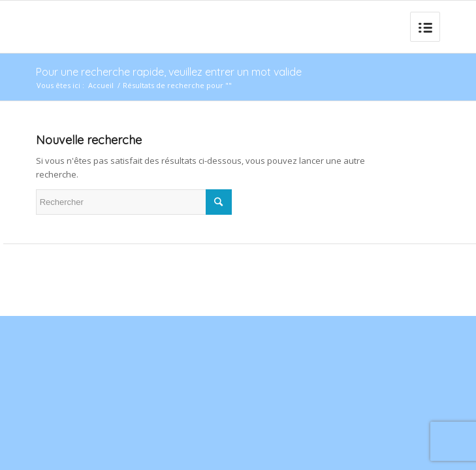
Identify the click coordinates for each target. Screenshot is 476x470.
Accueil (101, 85)
